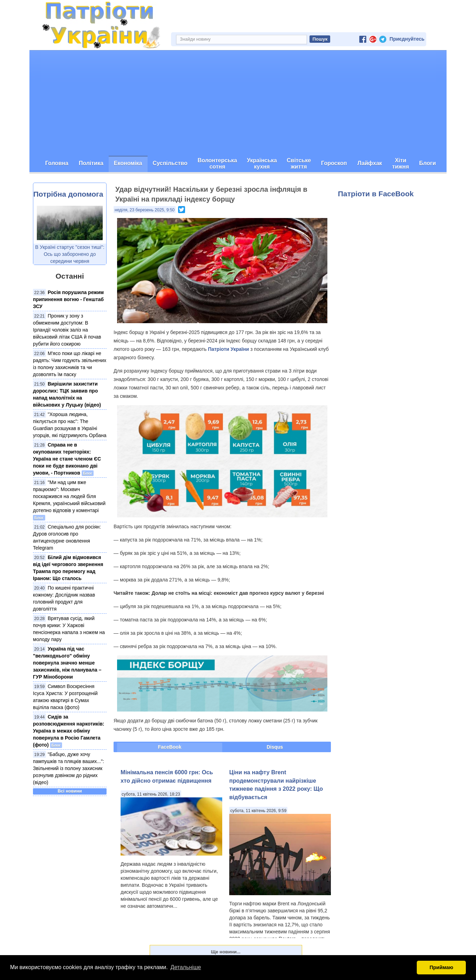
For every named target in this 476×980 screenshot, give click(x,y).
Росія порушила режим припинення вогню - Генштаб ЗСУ (68, 299)
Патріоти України (228, 349)
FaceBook (170, 747)
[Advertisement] (238, 103)
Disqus (275, 747)
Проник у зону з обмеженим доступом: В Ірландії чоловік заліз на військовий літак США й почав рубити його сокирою (67, 330)
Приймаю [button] (441, 967)
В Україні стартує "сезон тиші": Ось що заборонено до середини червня (70, 254)
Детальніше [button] (186, 967)
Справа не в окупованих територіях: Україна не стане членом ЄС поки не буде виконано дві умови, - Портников (67, 459)
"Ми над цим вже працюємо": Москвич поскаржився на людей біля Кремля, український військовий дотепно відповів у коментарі (69, 496)
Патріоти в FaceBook (376, 194)
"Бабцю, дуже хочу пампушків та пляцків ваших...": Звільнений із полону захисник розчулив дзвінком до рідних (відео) (69, 768)
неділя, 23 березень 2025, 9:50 (145, 210)
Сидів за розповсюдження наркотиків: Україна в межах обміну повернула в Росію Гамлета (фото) (69, 731)
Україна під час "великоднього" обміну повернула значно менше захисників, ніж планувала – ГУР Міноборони (67, 663)
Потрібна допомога (68, 194)
